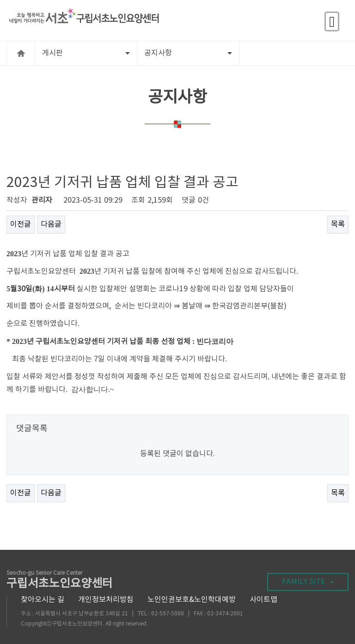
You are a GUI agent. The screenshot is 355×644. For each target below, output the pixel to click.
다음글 (51, 224)
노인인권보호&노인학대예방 (192, 600)
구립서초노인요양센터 (60, 581)
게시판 (86, 53)
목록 (338, 224)
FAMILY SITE (308, 582)
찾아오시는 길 (43, 600)
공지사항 (188, 53)
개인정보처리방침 (106, 600)
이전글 (21, 224)
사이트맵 (263, 600)
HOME (21, 53)
